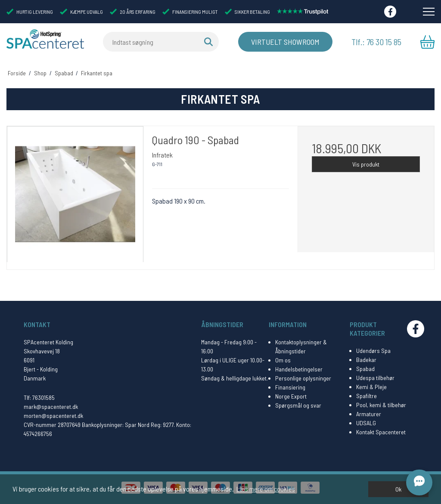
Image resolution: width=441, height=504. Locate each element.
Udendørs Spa (373, 351)
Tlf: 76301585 (39, 397)
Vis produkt (366, 164)
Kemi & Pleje (371, 387)
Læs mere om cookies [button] (266, 489)
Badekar (366, 360)
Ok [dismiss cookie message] (398, 489)
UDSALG (366, 423)
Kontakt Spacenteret (381, 432)
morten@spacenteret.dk (53, 416)
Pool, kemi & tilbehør (381, 405)
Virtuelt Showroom (285, 42)
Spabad (365, 369)
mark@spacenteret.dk (51, 407)
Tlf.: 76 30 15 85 (376, 42)
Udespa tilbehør (375, 378)
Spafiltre (366, 396)
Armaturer (369, 414)
